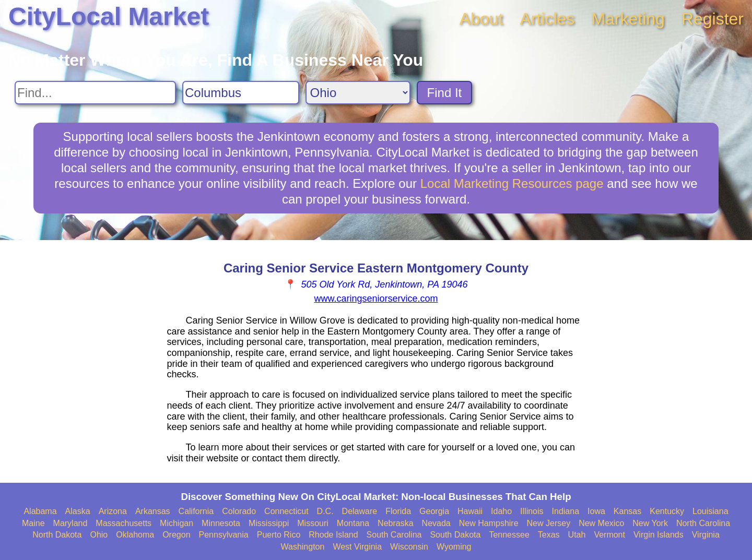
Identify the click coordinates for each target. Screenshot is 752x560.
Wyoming (454, 547)
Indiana (566, 511)
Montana (353, 523)
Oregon (176, 535)
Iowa (596, 511)
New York (650, 523)
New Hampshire (489, 523)
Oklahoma (135, 535)
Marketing (628, 19)
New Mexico (601, 523)
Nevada (436, 523)
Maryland (70, 523)
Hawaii (470, 511)
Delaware (360, 511)
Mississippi (269, 523)
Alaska (78, 511)
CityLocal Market (109, 16)
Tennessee (509, 535)
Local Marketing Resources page (512, 183)
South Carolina (394, 535)
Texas (549, 535)
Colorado (239, 511)
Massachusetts (124, 523)
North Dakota (57, 535)
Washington (302, 547)
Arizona (113, 511)
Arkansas (153, 511)
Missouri (313, 523)
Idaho (501, 511)
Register (713, 19)
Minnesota (221, 523)
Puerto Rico (279, 535)
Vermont (609, 535)
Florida (398, 511)
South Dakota (455, 535)
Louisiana (710, 511)
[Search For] (95, 93)
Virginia (706, 535)
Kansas (627, 511)
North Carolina (703, 523)
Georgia (434, 511)
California (196, 511)
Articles (547, 19)
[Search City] (241, 93)
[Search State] (358, 93)
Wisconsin (409, 547)
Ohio (99, 535)
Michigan (177, 523)
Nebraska (395, 523)
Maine (33, 523)
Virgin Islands (659, 535)
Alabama (40, 511)
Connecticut (286, 511)
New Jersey (549, 523)
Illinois (532, 511)
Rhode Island (333, 535)
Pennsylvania (224, 535)
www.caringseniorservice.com (376, 299)
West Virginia (357, 547)
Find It (445, 93)
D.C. (325, 511)
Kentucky (667, 511)
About (481, 19)
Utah (577, 535)
